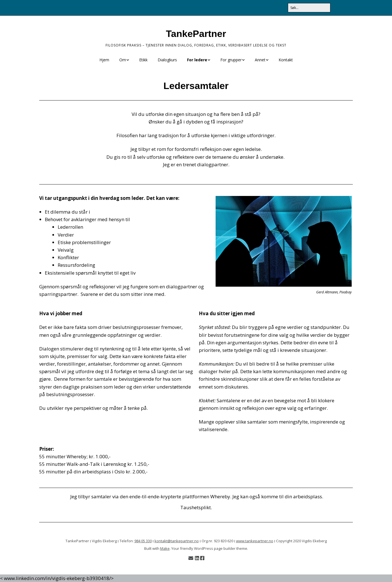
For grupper (231, 60)
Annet (260, 60)
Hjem (104, 60)
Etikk (143, 60)
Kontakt (286, 60)
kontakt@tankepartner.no (177, 541)
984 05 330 (143, 541)
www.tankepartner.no (255, 541)
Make (165, 548)
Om (123, 60)
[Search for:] (309, 8)
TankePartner (196, 34)
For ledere (197, 60)
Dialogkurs (167, 60)
